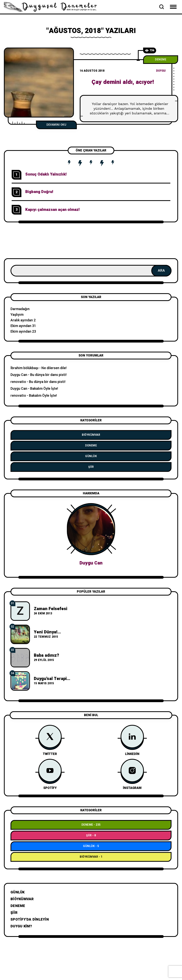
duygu (161, 71)
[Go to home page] (52, 7)
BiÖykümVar (91, 435)
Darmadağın (20, 309)
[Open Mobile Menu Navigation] (173, 7)
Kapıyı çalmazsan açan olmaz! (52, 210)
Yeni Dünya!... (47, 632)
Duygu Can (19, 375)
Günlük (91, 456)
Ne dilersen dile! (54, 368)
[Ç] (39, 83)
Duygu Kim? (21, 926)
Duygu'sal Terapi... (52, 679)
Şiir (91, 467)
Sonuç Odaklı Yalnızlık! (46, 174)
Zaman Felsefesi (51, 609)
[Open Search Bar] (162, 7)
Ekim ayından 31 (23, 326)
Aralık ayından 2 (23, 320)
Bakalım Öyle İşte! (44, 389)
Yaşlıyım (17, 315)
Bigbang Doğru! (39, 192)
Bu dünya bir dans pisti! (48, 375)
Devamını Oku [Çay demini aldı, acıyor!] (56, 125)
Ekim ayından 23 (23, 332)
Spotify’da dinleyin (30, 920)
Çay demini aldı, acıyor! (123, 82)
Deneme (161, 60)
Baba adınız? (46, 655)
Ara (161, 271)
